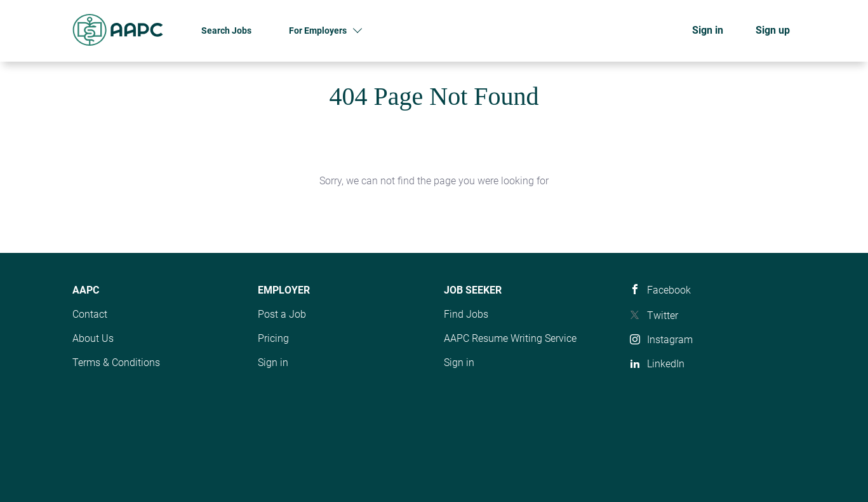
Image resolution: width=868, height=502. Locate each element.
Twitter (663, 315)
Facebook (669, 290)
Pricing (273, 338)
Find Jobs (466, 314)
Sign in (708, 30)
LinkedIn (666, 364)
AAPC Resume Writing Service (510, 338)
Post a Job (282, 314)
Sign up (773, 30)
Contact (90, 314)
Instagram (670, 340)
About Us (93, 338)
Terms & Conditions (116, 363)
